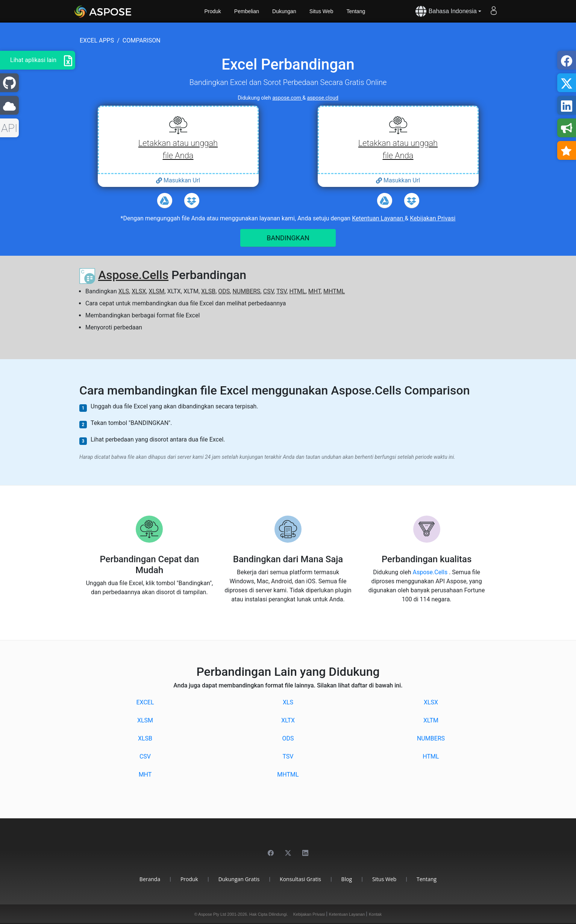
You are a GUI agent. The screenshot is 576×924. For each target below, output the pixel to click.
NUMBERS (246, 291)
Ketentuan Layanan (378, 218)
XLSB (208, 291)
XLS (124, 291)
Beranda (150, 879)
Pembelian (247, 11)
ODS (224, 291)
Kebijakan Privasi (433, 218)
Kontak (375, 914)
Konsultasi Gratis (300, 879)
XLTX (288, 720)
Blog (347, 879)
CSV (268, 291)
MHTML (334, 291)
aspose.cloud (323, 98)
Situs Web (321, 11)
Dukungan (284, 11)
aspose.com (287, 98)
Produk (213, 11)
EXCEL (145, 702)
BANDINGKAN (288, 238)
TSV (281, 291)
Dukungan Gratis (239, 879)
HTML (297, 291)
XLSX (139, 291)
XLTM (431, 720)
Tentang (356, 11)
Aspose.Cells (133, 275)
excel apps (97, 40)
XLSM (156, 291)
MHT (315, 291)
